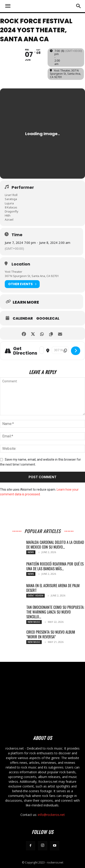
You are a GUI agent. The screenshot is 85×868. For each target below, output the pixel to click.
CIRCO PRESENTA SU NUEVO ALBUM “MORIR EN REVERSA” (51, 634)
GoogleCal (48, 319)
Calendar (23, 319)
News (31, 552)
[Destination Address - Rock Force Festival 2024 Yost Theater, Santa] (60, 350)
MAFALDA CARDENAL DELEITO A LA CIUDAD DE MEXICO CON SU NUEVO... (55, 545)
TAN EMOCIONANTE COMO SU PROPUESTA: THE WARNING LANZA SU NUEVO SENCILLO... (55, 612)
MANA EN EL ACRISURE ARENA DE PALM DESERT (53, 588)
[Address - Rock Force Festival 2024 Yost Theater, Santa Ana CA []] (42, 350)
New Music (34, 622)
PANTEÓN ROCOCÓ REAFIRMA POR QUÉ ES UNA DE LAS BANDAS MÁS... (55, 566)
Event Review (35, 596)
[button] (8, 6)
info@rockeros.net (51, 815)
